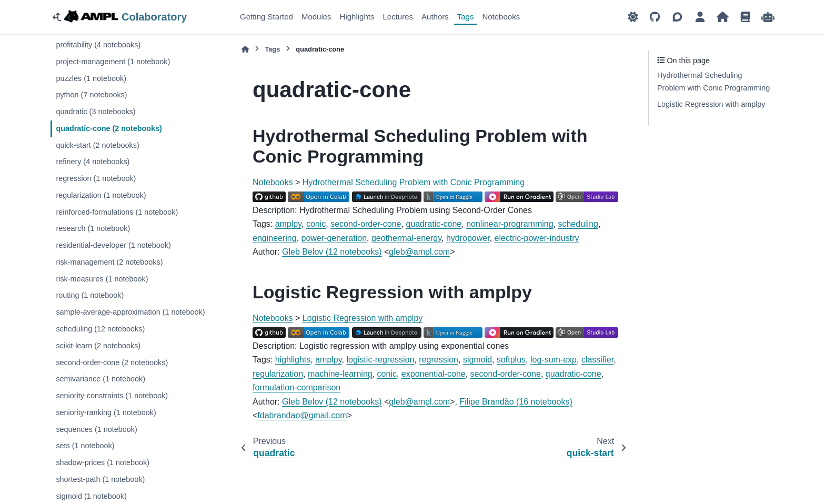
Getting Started (266, 17)
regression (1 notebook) (96, 178)
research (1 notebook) (93, 228)
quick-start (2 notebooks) (97, 145)
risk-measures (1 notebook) (102, 279)
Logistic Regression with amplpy (363, 318)
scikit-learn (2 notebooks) (98, 346)
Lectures (398, 17)
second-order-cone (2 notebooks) (112, 362)
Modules (316, 17)
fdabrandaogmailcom (302, 415)
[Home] (245, 49)
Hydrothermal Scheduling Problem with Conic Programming (414, 182)
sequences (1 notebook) (96, 429)
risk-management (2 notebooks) (109, 262)
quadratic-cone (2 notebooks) (109, 128)
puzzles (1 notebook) (91, 78)
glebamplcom (419, 252)
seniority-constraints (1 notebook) (112, 396)
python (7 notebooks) (91, 95)
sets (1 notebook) (85, 446)
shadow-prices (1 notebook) (103, 462)
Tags (466, 17)
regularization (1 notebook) (101, 195)
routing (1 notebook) (90, 295)
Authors (435, 17)
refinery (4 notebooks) (93, 162)
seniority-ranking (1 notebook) (106, 412)
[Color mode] (633, 17)
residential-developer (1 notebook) (113, 245)
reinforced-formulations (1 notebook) (117, 212)
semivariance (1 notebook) (100, 379)
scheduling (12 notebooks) (100, 329)
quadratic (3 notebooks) (95, 112)
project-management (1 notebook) (113, 62)
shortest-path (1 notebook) (100, 479)
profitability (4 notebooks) (98, 45)
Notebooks (501, 17)
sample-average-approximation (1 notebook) (130, 312)
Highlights (357, 17)
